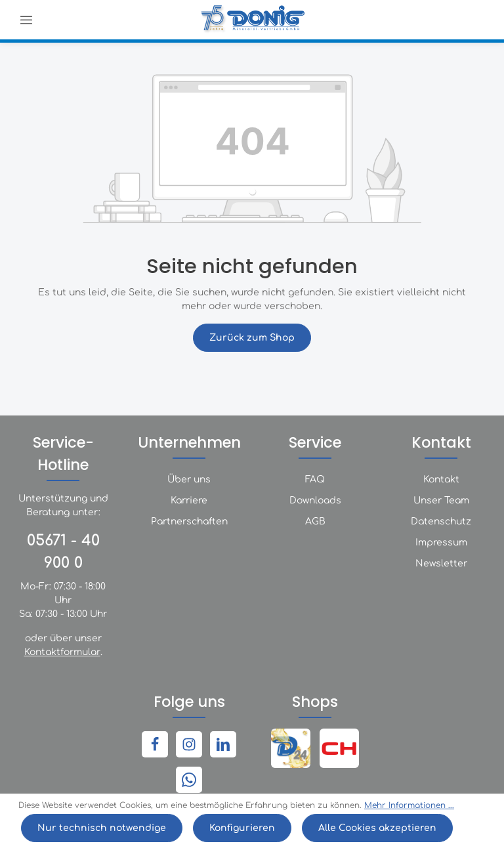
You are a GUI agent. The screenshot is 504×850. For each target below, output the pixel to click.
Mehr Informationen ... (409, 805)
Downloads (315, 500)
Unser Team (441, 500)
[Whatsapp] (189, 780)
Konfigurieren (242, 828)
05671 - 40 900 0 (63, 552)
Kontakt (441, 479)
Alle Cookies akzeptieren (377, 828)
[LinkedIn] (223, 744)
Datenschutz (441, 521)
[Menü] (26, 20)
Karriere (189, 500)
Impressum (441, 542)
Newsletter (441, 563)
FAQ (315, 479)
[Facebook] (155, 744)
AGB (315, 521)
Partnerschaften (189, 521)
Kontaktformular (62, 652)
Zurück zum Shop (252, 338)
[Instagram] (189, 744)
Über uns (189, 479)
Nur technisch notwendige (102, 828)
